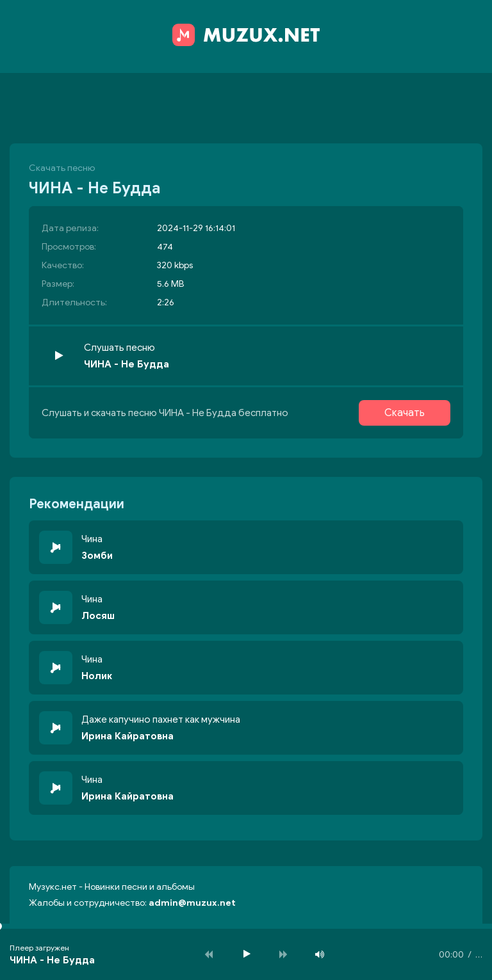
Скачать (405, 413)
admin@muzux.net (192, 903)
